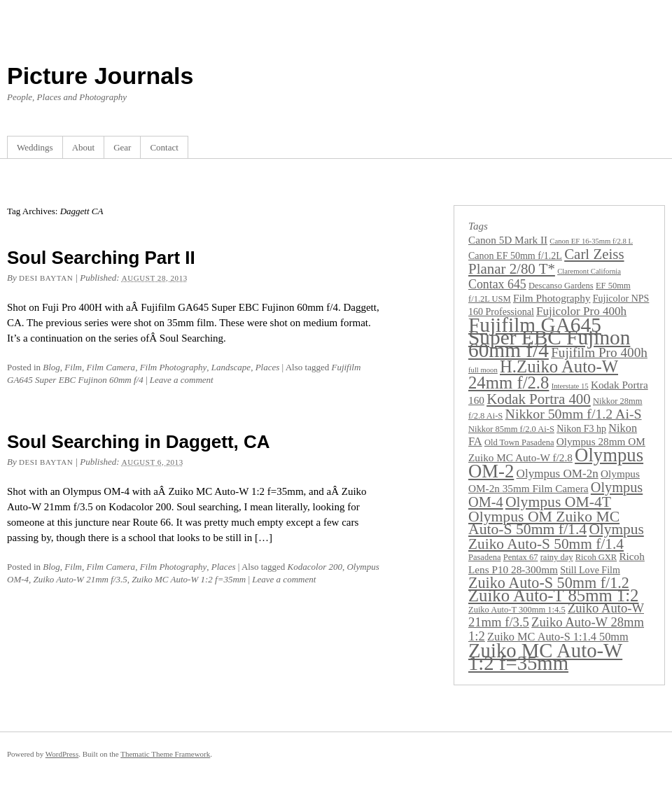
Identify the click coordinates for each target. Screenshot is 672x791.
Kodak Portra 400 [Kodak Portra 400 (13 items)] (539, 399)
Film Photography (174, 367)
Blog (51, 367)
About (84, 147)
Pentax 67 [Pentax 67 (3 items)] (521, 557)
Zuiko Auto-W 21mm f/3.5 (80, 579)
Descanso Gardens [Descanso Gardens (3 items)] (561, 286)
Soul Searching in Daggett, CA (139, 442)
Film (73, 367)
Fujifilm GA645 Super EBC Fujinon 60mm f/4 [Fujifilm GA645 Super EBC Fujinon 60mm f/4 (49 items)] (549, 337)
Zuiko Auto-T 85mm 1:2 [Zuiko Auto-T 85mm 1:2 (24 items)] (553, 595)
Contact (164, 147)
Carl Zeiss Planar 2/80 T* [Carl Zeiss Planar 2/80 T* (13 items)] (546, 261)
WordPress (62, 754)
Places (268, 367)
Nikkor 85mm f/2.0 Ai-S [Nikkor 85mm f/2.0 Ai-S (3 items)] (511, 429)
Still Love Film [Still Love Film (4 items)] (590, 570)
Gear (122, 147)
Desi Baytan (46, 278)
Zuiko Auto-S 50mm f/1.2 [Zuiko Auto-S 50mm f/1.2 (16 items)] (549, 583)
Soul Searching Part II (101, 258)
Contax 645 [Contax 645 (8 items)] (497, 284)
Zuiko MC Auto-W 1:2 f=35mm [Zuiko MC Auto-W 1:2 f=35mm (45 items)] (545, 657)
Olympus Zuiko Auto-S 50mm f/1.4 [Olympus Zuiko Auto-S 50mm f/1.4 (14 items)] (556, 537)
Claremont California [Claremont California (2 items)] (589, 271)
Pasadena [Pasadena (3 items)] (485, 557)
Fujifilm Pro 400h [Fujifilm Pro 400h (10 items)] (599, 352)
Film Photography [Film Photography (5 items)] (552, 298)
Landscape (231, 367)
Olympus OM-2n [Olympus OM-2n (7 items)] (558, 474)
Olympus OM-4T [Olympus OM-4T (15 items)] (558, 502)
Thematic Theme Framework (165, 754)
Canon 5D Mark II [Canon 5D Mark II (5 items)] (508, 240)
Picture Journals (100, 76)
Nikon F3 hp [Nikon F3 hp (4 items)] (581, 428)
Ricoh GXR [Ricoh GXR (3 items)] (596, 557)
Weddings (35, 147)
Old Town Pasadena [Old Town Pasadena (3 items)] (519, 442)
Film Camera (111, 367)
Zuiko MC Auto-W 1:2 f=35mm (189, 579)
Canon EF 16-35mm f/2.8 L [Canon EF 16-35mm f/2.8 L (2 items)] (591, 241)
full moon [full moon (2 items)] (483, 370)
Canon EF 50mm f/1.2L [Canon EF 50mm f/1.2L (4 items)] (515, 255)
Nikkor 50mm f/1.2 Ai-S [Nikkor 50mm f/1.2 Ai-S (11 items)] (574, 414)
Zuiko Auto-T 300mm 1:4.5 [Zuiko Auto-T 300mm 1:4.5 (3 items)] (517, 610)
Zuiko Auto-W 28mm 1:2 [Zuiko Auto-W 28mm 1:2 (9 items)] (556, 629)
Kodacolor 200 (315, 567)
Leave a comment (182, 380)
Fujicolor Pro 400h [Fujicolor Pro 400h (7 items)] (581, 311)
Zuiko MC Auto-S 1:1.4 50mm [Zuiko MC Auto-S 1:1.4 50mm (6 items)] (558, 637)
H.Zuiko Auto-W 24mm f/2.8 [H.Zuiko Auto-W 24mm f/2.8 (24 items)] (543, 374)
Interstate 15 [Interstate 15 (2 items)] (570, 386)
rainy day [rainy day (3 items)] (557, 557)
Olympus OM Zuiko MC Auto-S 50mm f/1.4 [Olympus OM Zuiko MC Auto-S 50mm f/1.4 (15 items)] (544, 523)
